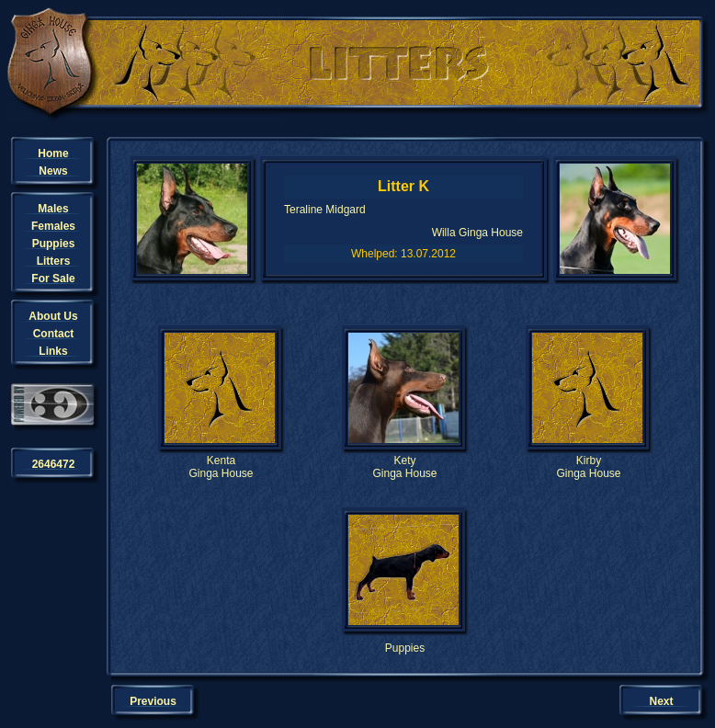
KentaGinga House (221, 467)
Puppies (54, 244)
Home (53, 154)
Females (53, 226)
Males (53, 209)
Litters (54, 261)
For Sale (53, 279)
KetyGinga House (404, 467)
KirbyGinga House (588, 467)
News (53, 171)
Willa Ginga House (477, 233)
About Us (53, 316)
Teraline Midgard (325, 210)
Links (53, 351)
